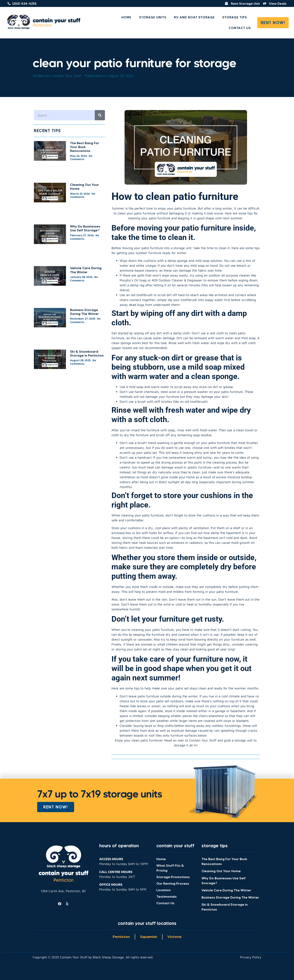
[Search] (100, 115)
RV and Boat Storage (194, 17)
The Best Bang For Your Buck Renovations (85, 147)
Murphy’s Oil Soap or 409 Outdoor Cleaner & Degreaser (161, 280)
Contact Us (240, 28)
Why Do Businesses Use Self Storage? (85, 228)
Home (126, 17)
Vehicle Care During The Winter (86, 270)
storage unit (183, 248)
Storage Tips (235, 17)
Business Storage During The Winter (84, 312)
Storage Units (153, 17)
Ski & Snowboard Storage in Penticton (87, 353)
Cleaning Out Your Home (85, 187)
